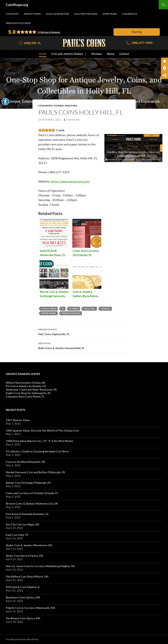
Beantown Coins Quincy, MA (23, 597)
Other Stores (110, 14)
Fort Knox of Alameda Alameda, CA (27, 514)
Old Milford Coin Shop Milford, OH (27, 576)
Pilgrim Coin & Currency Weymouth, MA (30, 608)
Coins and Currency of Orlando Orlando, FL (32, 493)
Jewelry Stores (32, 14)
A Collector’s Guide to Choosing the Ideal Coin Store (37, 451)
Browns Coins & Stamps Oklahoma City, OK (32, 503)
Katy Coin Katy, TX (17, 535)
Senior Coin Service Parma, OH (24, 556)
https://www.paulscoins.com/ (70, 181)
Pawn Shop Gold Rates (18, 23)
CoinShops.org (17, 5)
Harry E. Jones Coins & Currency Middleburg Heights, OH (40, 566)
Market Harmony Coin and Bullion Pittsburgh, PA (35, 472)
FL (63, 309)
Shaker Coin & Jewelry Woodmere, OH (29, 545)
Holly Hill (71, 106)
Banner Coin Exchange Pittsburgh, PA (28, 483)
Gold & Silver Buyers (57, 14)
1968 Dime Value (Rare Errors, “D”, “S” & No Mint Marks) (39, 441)
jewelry (106, 309)
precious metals (71, 313)
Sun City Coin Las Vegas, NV (23, 524)
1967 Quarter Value (18, 420)
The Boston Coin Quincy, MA (23, 618)
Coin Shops (12, 14)
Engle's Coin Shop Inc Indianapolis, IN (28, 393)
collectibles (49, 309)
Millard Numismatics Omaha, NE (26, 383)
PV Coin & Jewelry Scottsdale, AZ (26, 386)
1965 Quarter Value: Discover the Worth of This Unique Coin (42, 430)
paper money (49, 313)
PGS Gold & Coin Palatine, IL (23, 587)
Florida (59, 106)
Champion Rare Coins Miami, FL (25, 396)
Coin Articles (130, 14)
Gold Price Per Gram (86, 14)
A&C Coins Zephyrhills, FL (84, 331)
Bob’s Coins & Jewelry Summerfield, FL (84, 345)
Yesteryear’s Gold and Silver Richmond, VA (31, 390)
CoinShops (73, 120)
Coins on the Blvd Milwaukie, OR (25, 462)
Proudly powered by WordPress (22, 639)
